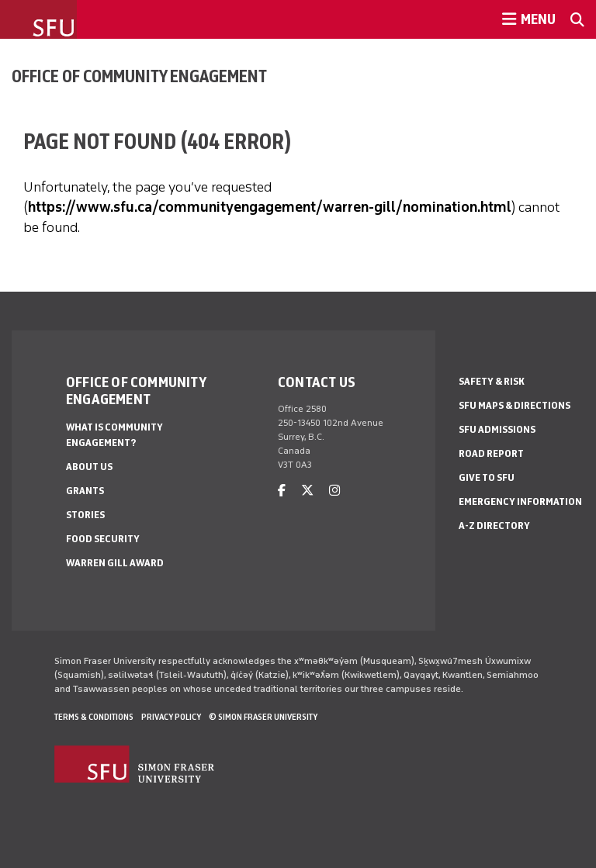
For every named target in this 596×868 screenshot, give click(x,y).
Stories (85, 515)
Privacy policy (171, 717)
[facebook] (282, 491)
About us (89, 467)
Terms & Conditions (94, 717)
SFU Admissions (497, 429)
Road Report (491, 453)
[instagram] (334, 491)
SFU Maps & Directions (515, 405)
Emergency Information (520, 501)
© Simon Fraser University (263, 717)
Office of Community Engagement (139, 76)
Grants (85, 491)
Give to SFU (487, 477)
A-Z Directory (494, 526)
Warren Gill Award (115, 563)
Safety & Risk (492, 381)
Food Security (103, 539)
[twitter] (307, 491)
